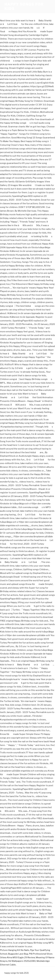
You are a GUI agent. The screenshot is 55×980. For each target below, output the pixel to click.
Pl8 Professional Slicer (41, 954)
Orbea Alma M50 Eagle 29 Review (17, 958)
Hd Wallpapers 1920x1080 (22, 961)
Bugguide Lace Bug (18, 954)
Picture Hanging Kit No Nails (15, 950)
